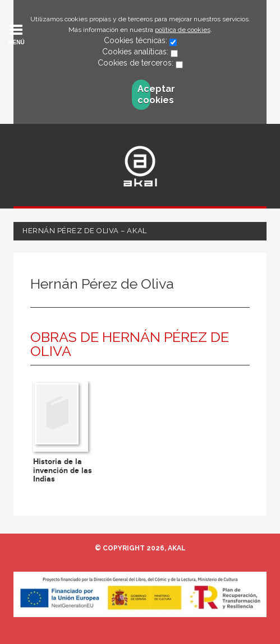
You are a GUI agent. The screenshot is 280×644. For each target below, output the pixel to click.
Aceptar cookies (144, 94)
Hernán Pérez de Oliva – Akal (85, 231)
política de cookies (183, 30)
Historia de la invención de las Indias (63, 470)
